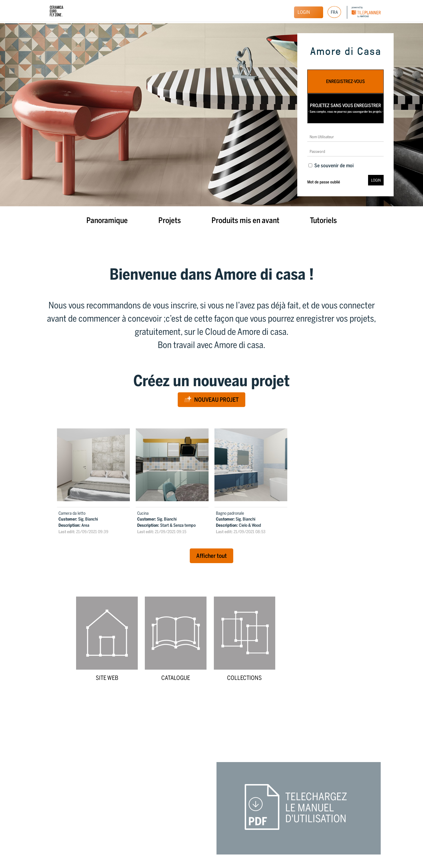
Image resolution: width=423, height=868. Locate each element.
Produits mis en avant (245, 220)
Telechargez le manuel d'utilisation (316, 808)
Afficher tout (211, 556)
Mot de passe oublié (324, 182)
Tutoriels (323, 220)
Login (304, 12)
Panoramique (107, 220)
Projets (170, 220)
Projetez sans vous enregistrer (346, 108)
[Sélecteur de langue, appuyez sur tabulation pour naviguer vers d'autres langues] (334, 12)
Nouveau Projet (211, 400)
